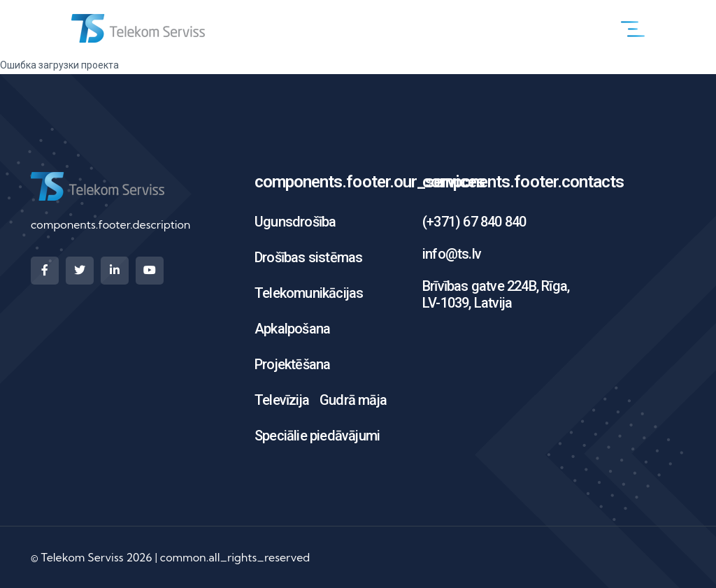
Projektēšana (292, 364)
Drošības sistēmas (308, 257)
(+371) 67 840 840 (474, 222)
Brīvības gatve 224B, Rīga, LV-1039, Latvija (496, 294)
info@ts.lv (452, 254)
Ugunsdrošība (295, 222)
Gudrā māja (353, 400)
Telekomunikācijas (309, 293)
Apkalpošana (292, 329)
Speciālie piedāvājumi (317, 436)
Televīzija (282, 400)
